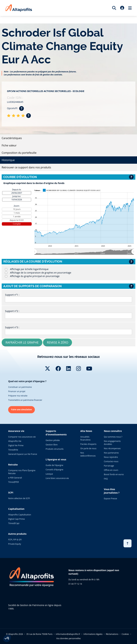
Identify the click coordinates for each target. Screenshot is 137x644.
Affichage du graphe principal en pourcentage (35, 276)
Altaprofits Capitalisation (20, 515)
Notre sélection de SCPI (19, 498)
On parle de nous (88, 448)
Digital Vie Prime (16, 445)
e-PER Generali (15, 478)
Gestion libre (52, 445)
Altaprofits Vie (15, 441)
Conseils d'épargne (54, 470)
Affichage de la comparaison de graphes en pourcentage (41, 273)
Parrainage (109, 466)
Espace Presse (110, 499)
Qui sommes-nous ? (113, 437)
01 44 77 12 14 (75, 584)
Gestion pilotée (53, 440)
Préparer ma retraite (18, 396)
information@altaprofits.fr (68, 634)
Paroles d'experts (88, 444)
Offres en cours (111, 470)
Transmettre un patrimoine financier (25, 400)
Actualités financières (85, 438)
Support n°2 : (12, 311)
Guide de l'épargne (54, 465)
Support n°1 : (12, 295)
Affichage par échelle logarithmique (29, 269)
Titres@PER (13, 482)
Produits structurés (55, 449)
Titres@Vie (13, 450)
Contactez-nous (111, 461)
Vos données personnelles (69, 638)
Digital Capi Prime (16, 519)
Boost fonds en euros (114, 474)
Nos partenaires (111, 453)
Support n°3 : (12, 327)
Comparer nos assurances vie (22, 437)
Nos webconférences (88, 454)
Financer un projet (17, 391)
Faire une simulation (21, 410)
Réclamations (112, 634)
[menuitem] (84, 252)
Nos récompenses (112, 448)
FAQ (106, 479)
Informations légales (93, 634)
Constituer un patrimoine (20, 387)
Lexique (49, 474)
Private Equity (15, 544)
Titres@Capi (14, 523)
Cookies (125, 634)
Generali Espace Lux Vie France (23, 454)
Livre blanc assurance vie (57, 478)
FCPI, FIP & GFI (15, 540)
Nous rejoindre (111, 457)
